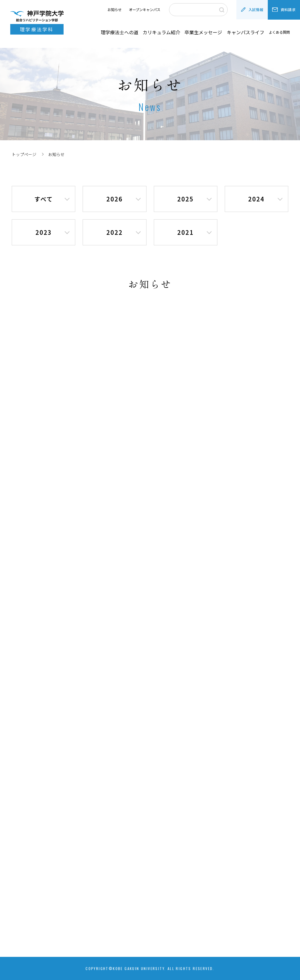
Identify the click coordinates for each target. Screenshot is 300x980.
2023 (44, 232)
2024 (256, 199)
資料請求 (284, 10)
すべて (44, 199)
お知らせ (115, 10)
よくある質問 (279, 32)
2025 (185, 199)
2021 (185, 232)
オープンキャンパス (145, 10)
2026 (115, 199)
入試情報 (252, 10)
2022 (115, 232)
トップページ (24, 154)
